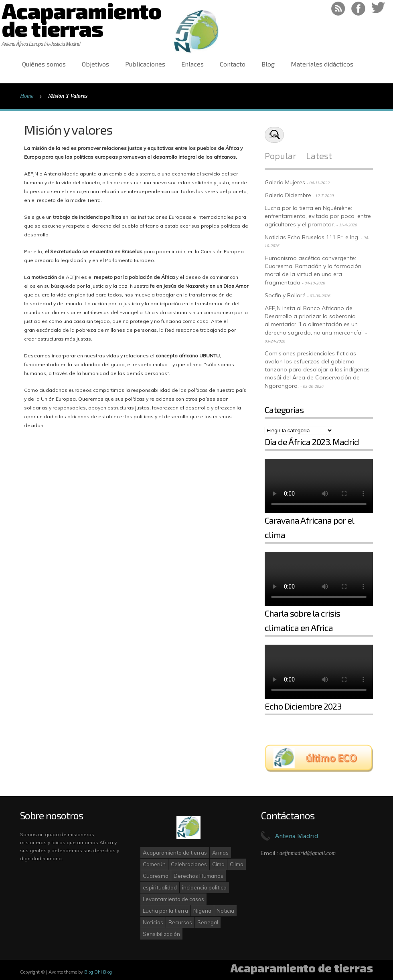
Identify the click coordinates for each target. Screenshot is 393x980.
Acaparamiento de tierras (175, 853)
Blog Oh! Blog (98, 972)
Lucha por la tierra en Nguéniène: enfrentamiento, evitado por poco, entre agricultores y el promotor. (318, 216)
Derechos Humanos (199, 876)
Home (27, 96)
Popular (281, 155)
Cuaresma (156, 876)
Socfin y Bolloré (285, 295)
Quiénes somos (44, 64)
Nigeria (202, 911)
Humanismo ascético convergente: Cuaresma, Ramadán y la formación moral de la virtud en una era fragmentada (313, 270)
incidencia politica (204, 887)
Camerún (154, 864)
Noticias (153, 922)
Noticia (225, 911)
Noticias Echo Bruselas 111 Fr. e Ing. (312, 237)
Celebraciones (189, 864)
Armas (220, 853)
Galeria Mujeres (285, 182)
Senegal (208, 922)
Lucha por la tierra (165, 911)
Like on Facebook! (358, 9)
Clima (237, 864)
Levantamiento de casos (173, 899)
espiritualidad (160, 887)
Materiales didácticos (322, 64)
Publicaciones (145, 64)
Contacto (233, 64)
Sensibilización (161, 934)
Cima (218, 864)
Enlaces (192, 64)
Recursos (180, 922)
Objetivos (95, 64)
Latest (319, 155)
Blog (268, 64)
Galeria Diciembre (288, 195)
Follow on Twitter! (378, 9)
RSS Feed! (338, 9)
